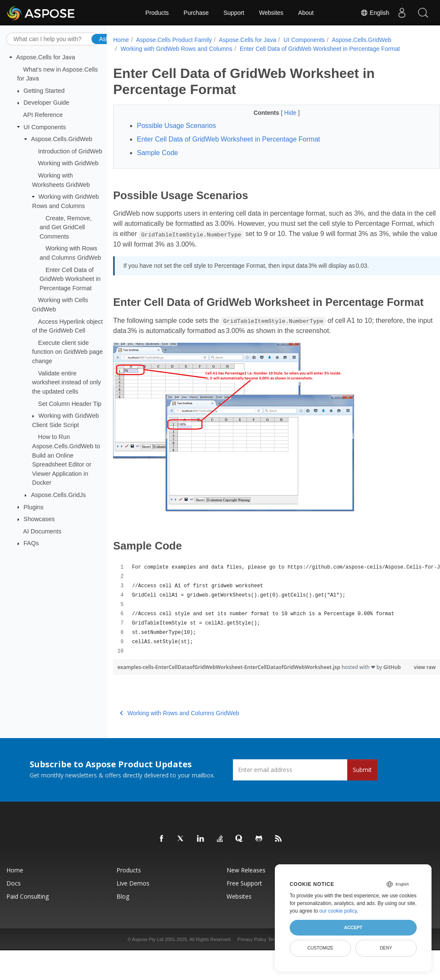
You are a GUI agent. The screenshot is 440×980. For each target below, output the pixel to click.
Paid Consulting (28, 916)
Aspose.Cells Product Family (174, 40)
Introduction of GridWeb (70, 151)
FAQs (31, 543)
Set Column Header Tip (70, 403)
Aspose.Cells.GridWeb (62, 139)
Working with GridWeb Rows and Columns (177, 49)
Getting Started (44, 91)
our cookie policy (338, 911)
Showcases (39, 519)
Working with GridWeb (68, 163)
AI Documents (42, 531)
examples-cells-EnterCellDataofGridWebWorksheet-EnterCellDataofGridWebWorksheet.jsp (229, 680)
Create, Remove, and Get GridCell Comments (65, 227)
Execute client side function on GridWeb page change (68, 352)
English (375, 13)
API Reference (43, 115)
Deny (386, 948)
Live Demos (133, 903)
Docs (14, 903)
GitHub (126, 687)
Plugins (34, 507)
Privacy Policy (252, 959)
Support (234, 13)
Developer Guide (47, 103)
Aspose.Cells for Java (46, 57)
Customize (321, 948)
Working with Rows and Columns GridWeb (180, 733)
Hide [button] (280, 113)
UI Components (45, 127)
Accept (353, 927)
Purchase (196, 13)
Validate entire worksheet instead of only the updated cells (66, 382)
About (306, 13)
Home (121, 40)
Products (157, 13)
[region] (265, 622)
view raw (402, 680)
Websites (271, 13)
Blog (123, 916)
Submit (362, 790)
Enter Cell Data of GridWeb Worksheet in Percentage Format (70, 279)
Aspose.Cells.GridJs (58, 495)
